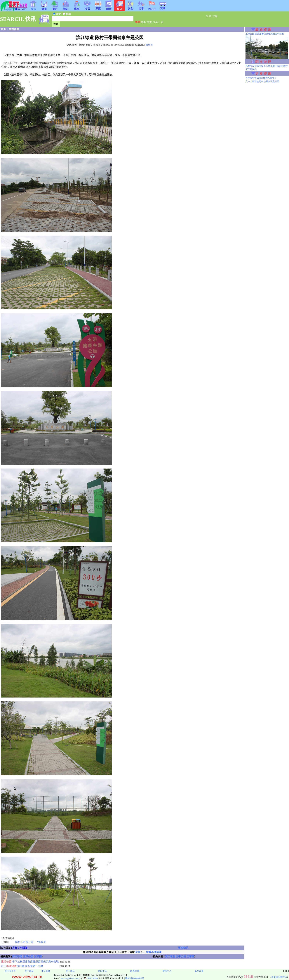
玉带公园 (28, 956)
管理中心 (167, 971)
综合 (33, 8)
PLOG (152, 8)
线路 (76, 8)
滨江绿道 (17, 956)
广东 (161, 22)
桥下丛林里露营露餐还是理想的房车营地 (30, 962)
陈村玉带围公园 (24, 942)
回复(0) (149, 45)
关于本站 (29, 971)
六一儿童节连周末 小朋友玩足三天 (262, 81)
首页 (3, 29)
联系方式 (135, 971)
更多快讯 (183, 948)
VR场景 (41, 942)
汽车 (155, 22)
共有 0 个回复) (20, 948)
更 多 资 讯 (263, 74)
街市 (141, 7)
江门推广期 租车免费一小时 (22, 966)
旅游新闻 (14, 29)
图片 (109, 8)
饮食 (130, 7)
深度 (98, 7)
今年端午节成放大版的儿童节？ (261, 78)
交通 (163, 7)
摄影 (144, 22)
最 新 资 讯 (263, 30)
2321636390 (91, 978)
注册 (215, 16)
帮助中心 (102, 971)
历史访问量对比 (279, 977)
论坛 (87, 7)
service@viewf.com (70, 978)
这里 (138, 952)
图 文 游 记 (263, 62)
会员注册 (199, 971)
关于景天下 (10, 971)
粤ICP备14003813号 (135, 978)
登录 (209, 16)
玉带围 (38, 956)
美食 (149, 22)
